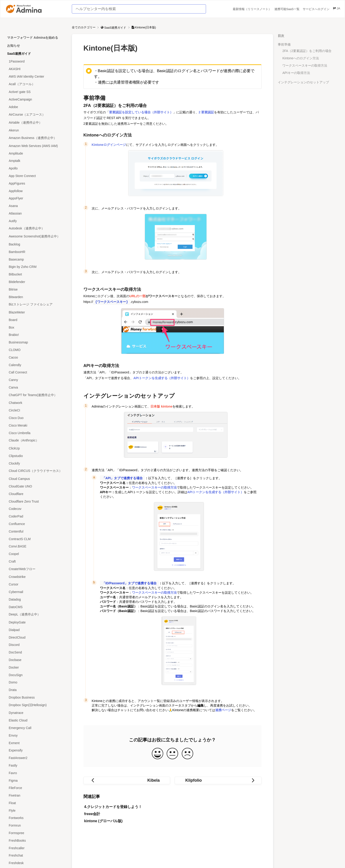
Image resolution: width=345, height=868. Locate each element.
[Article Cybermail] (36, 592)
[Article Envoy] (36, 735)
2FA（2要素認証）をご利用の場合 (307, 51)
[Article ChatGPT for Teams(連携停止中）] (36, 395)
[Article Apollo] (36, 168)
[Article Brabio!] (36, 335)
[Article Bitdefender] (36, 282)
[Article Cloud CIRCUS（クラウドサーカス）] (36, 471)
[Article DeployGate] (36, 622)
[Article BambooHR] (36, 252)
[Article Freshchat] (36, 856)
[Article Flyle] (36, 810)
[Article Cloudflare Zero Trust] (36, 501)
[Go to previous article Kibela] (127, 780)
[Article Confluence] (36, 524)
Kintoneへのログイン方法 (301, 58)
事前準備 (284, 44)
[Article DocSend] (36, 652)
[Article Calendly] (36, 365)
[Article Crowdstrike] (36, 577)
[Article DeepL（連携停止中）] (36, 615)
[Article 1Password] (36, 61)
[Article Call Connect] (36, 372)
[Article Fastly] (36, 766)
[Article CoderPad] (36, 516)
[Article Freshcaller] (36, 848)
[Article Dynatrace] (36, 713)
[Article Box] (36, 327)
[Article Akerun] (36, 130)
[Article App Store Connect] (36, 176)
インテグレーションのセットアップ (303, 82)
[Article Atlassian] (36, 214)
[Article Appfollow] (36, 191)
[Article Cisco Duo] (36, 418)
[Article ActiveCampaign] (36, 99)
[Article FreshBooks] (36, 840)
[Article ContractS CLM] (36, 539)
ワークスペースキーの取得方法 (305, 65)
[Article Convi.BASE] (36, 546)
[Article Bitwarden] (36, 297)
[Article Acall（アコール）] (36, 84)
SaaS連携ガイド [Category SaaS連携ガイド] (19, 54)
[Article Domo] (36, 682)
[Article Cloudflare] (36, 494)
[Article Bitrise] (36, 289)
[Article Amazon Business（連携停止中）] (36, 138)
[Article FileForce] (36, 788)
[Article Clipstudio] (36, 456)
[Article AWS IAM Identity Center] (36, 76)
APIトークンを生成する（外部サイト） (162, 378)
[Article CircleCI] (36, 410)
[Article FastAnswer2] (36, 758)
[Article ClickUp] (36, 448)
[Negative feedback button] (187, 753)
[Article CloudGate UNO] (36, 486)
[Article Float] (36, 803)
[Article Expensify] (36, 750)
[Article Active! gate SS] (36, 92)
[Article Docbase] (36, 660)
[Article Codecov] (36, 509)
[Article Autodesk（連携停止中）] (36, 229)
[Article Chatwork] (36, 403)
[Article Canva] (36, 388)
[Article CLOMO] (36, 350)
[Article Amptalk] (36, 161)
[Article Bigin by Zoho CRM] (36, 267)
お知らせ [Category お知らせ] (13, 46)
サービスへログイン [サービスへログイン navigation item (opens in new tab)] (317, 9)
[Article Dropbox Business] (36, 698)
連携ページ (223, 710)
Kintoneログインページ (109, 145)
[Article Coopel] (36, 554)
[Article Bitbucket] (36, 274)
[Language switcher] (336, 9)
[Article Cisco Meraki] (36, 425)
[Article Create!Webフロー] (36, 569)
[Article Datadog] (36, 599)
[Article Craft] (36, 561)
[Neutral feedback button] (172, 753)
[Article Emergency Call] (36, 728)
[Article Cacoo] (36, 357)
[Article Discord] (36, 645)
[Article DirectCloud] (36, 637)
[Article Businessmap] (36, 342)
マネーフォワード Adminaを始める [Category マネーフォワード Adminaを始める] (33, 38)
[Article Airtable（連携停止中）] (36, 123)
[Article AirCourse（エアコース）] (36, 115)
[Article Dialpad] (36, 630)
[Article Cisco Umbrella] (36, 433)
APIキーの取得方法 (296, 73)
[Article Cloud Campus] (36, 479)
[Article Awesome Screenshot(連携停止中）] (36, 237)
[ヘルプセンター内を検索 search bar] (139, 9)
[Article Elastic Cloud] (36, 720)
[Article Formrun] (36, 826)
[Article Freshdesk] (36, 863)
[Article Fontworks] (36, 818)
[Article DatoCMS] (36, 607)
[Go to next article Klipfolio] (218, 780)
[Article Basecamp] (36, 259)
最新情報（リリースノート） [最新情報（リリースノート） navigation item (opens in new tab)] (253, 9)
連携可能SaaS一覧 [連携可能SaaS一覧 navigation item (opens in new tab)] (287, 9)
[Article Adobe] (36, 107)
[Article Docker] (36, 667)
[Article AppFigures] (36, 183)
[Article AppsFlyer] (36, 198)
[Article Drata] (36, 690)
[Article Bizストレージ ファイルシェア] (36, 305)
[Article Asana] (36, 206)
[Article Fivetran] (36, 796)
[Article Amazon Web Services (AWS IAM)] (36, 146)
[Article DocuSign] (36, 675)
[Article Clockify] (36, 463)
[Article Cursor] (36, 584)
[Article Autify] (36, 221)
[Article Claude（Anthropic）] (36, 441)
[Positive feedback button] (158, 753)
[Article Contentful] (36, 531)
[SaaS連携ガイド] (114, 27)
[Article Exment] (36, 743)
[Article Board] (36, 320)
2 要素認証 (206, 112)
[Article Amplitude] (36, 153)
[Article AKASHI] (36, 69)
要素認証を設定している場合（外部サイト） (141, 112)
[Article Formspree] (36, 833)
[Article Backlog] (36, 244)
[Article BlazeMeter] (36, 312)
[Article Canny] (36, 380)
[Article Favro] (36, 773)
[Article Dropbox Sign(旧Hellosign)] (36, 705)
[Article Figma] (36, 780)
